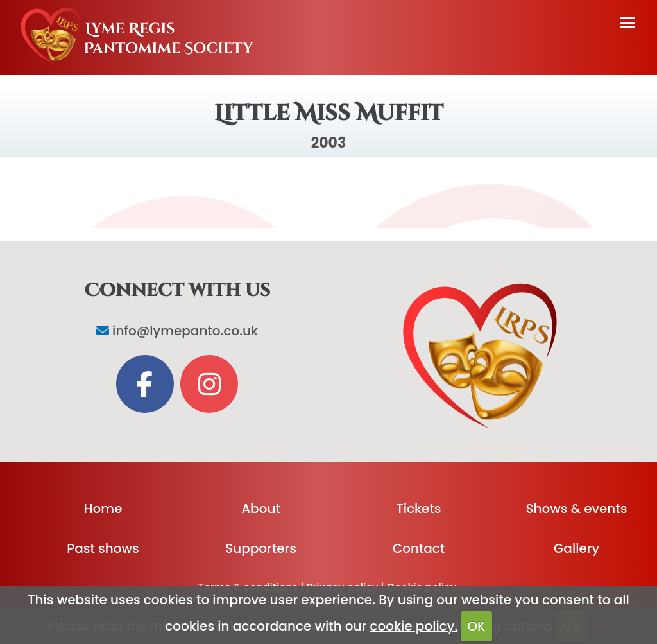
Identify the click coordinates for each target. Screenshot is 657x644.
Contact (419, 548)
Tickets (418, 509)
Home (103, 509)
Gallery (576, 548)
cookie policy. (414, 626)
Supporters (261, 548)
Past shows (103, 548)
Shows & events (577, 509)
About (261, 509)
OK (476, 626)
